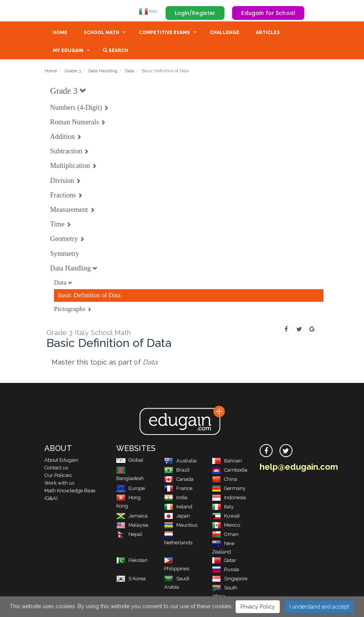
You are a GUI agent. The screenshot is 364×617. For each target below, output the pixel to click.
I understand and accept (319, 607)
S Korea (131, 579)
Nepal (129, 535)
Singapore (230, 579)
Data (130, 72)
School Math (102, 33)
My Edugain (68, 51)
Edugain (73, 11)
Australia (180, 462)
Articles (268, 33)
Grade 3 (73, 72)
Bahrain (227, 462)
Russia (225, 570)
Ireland (178, 507)
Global (130, 461)
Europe (131, 489)
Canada (179, 480)
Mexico (226, 526)
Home (60, 33)
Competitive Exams (164, 33)
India (176, 498)
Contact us (56, 468)
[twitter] (286, 451)
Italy (148, 11)
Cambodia (230, 471)
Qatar (224, 561)
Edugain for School (268, 13)
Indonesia (229, 498)
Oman (225, 535)
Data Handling (103, 72)
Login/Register (195, 13)
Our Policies (58, 476)
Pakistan (132, 561)
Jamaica (132, 517)
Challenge (225, 33)
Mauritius (181, 526)
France (178, 489)
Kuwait (226, 517)
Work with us (59, 484)
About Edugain (61, 461)
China (224, 480)
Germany (229, 489)
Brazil (177, 471)
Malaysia (132, 526)
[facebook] (266, 451)
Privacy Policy (258, 607)
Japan (177, 517)
